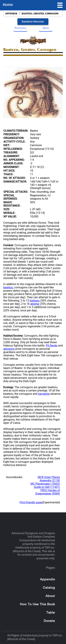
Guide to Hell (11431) (47, 487)
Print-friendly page (31, 502)
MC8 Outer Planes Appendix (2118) (49, 479)
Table (51, 613)
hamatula (44, 394)
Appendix (48, 580)
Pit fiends (52, 346)
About (50, 596)
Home (8, 5)
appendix (11, 14)
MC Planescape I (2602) (45, 484)
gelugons (9, 349)
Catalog (49, 588)
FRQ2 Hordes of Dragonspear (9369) (48, 492)
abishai (35, 304)
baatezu (8, 287)
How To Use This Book (37, 604)
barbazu (35, 301)
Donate (49, 621)
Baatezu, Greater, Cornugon (40, 14)
